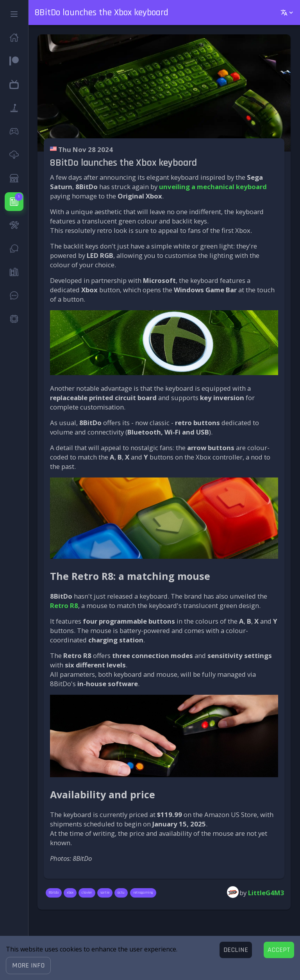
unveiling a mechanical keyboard (213, 187)
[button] (28, 966)
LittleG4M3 (266, 893)
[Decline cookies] (236, 950)
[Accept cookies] (279, 950)
